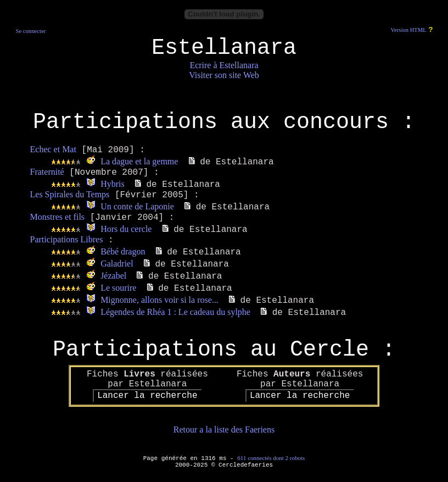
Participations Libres (67, 239)
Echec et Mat (53, 149)
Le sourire (118, 288)
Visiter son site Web (224, 75)
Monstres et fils (58, 217)
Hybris (113, 184)
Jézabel (113, 276)
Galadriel (117, 264)
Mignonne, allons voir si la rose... (159, 300)
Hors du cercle (126, 229)
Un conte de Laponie (137, 206)
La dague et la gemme (139, 161)
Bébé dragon (123, 251)
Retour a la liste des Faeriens (224, 430)
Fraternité (47, 172)
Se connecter (30, 31)
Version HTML (408, 30)
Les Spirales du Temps (70, 194)
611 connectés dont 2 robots (271, 458)
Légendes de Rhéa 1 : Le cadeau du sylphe (175, 312)
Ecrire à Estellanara (224, 65)
